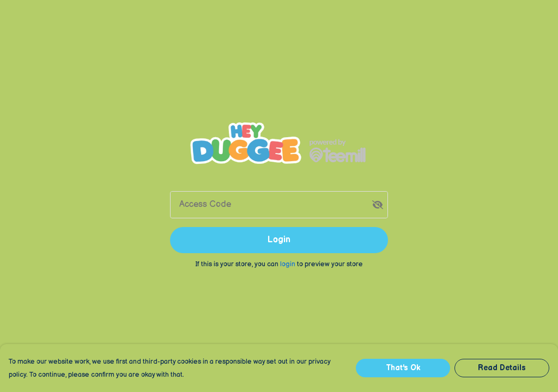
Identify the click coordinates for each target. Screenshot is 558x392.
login (289, 264)
